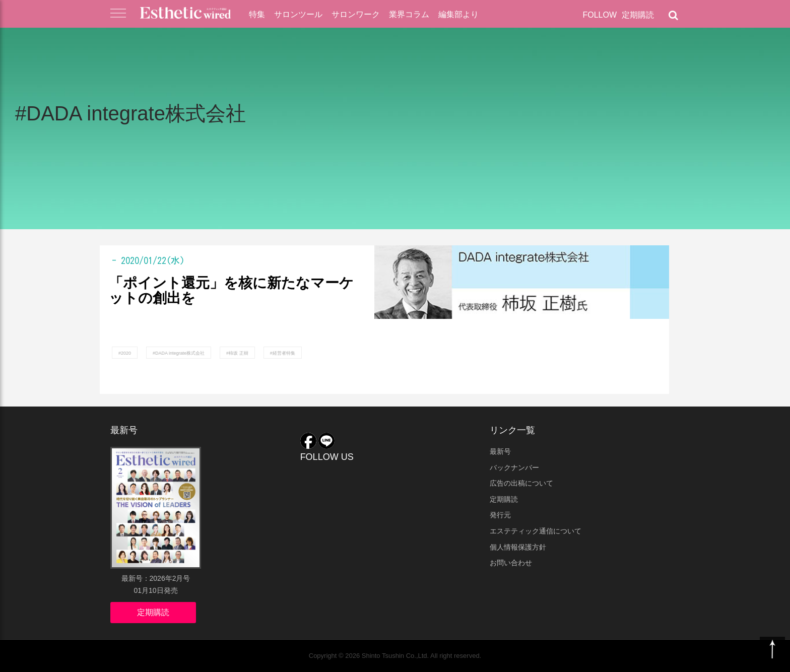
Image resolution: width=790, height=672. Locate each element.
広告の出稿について (521, 483)
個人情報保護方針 (518, 547)
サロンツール (298, 14)
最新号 (500, 451)
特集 (257, 14)
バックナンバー (514, 467)
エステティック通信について (536, 531)
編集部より (458, 14)
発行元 (500, 515)
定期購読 (638, 15)
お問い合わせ (511, 563)
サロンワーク (356, 14)
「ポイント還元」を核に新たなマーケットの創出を (231, 291)
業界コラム (409, 14)
